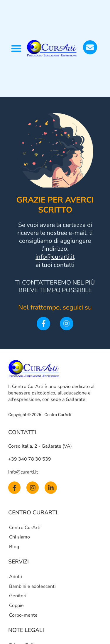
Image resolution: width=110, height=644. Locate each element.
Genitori (18, 596)
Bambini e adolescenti (32, 586)
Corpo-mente (23, 615)
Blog (14, 547)
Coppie (16, 605)
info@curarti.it (55, 257)
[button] (16, 48)
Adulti (16, 577)
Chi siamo (20, 537)
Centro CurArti (25, 528)
